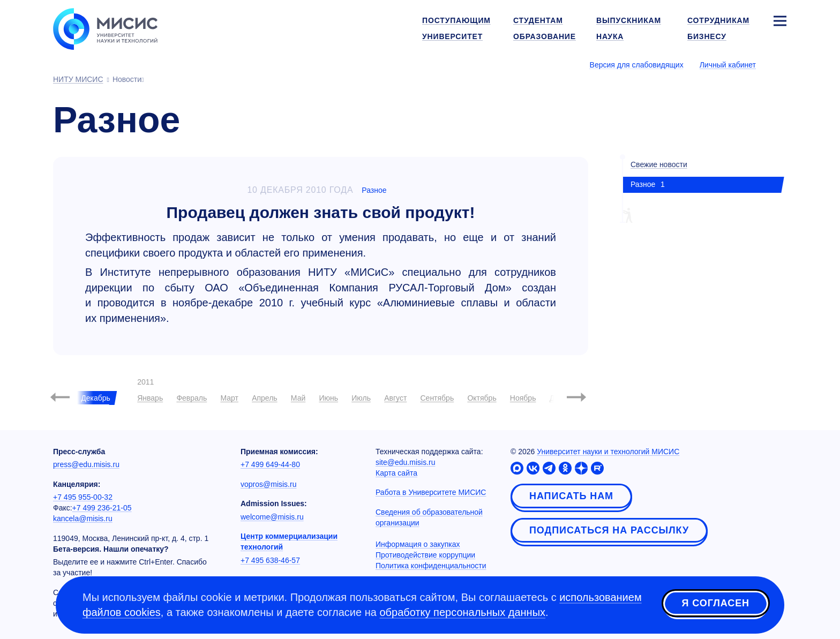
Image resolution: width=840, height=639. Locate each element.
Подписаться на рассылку (609, 530)
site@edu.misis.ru (405, 462)
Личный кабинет (728, 65)
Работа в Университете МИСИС (431, 492)
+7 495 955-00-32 (83, 497)
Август (395, 398)
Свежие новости (659, 164)
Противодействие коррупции (425, 555)
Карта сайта (396, 473)
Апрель (265, 398)
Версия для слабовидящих (637, 65)
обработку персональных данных (462, 612)
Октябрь (482, 398)
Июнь (328, 398)
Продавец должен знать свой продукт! (321, 212)
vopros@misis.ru (268, 484)
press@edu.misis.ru (86, 464)
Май (298, 398)
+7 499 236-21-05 (102, 508)
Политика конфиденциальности (431, 566)
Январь (150, 398)
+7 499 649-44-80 (270, 464)
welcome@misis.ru (272, 517)
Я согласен (716, 603)
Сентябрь (437, 398)
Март (229, 398)
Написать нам (571, 496)
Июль (361, 398)
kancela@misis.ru (83, 518)
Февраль (192, 398)
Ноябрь (523, 398)
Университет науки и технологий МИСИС (608, 452)
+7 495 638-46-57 (270, 560)
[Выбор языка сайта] (779, 64)
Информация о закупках (418, 544)
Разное (374, 190)
